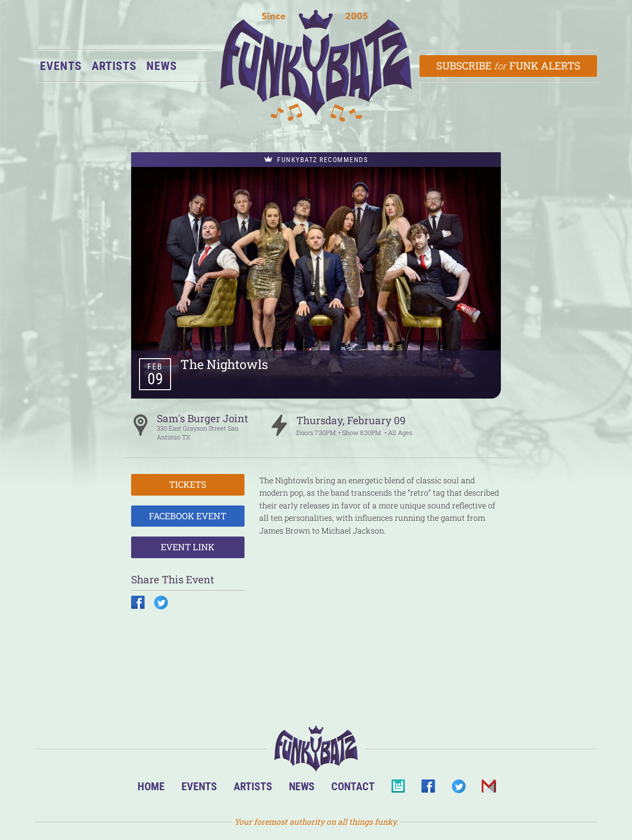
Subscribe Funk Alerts (509, 66)
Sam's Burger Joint (202, 418)
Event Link (188, 547)
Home (151, 786)
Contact (353, 786)
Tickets (188, 484)
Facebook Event (188, 516)
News (162, 66)
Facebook (428, 789)
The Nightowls (224, 364)
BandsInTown (398, 789)
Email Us (488, 789)
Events (61, 66)
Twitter (458, 789)
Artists (114, 66)
